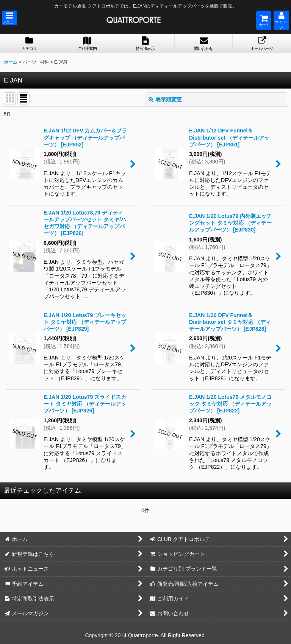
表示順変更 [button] (165, 100)
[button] (9, 18)
